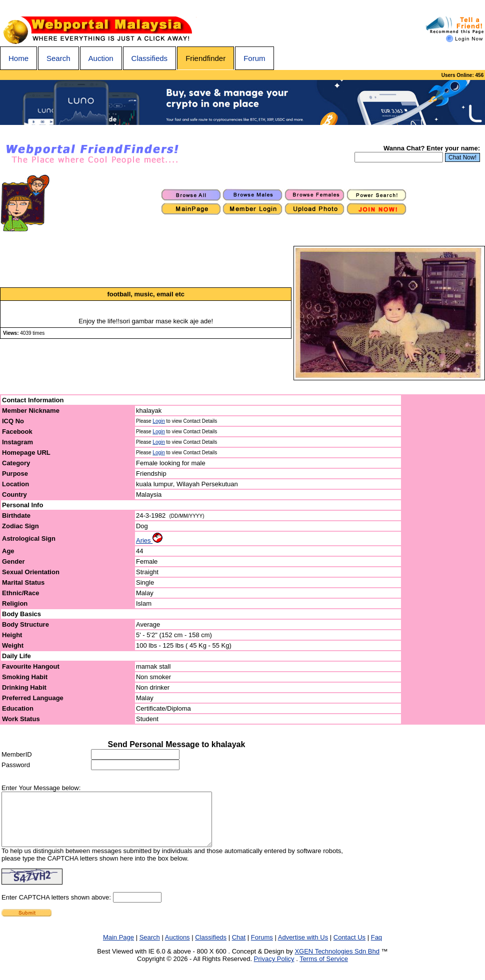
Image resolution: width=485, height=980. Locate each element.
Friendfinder (205, 58)
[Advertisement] (443, 560)
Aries (149, 540)
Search (58, 58)
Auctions (177, 948)
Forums (262, 948)
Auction (101, 58)
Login (158, 421)
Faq (376, 948)
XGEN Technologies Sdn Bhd (337, 962)
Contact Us (349, 948)
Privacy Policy (274, 969)
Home (18, 58)
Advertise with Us (303, 948)
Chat (239, 948)
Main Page (118, 948)
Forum (254, 58)
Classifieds (150, 58)
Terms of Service (324, 969)
